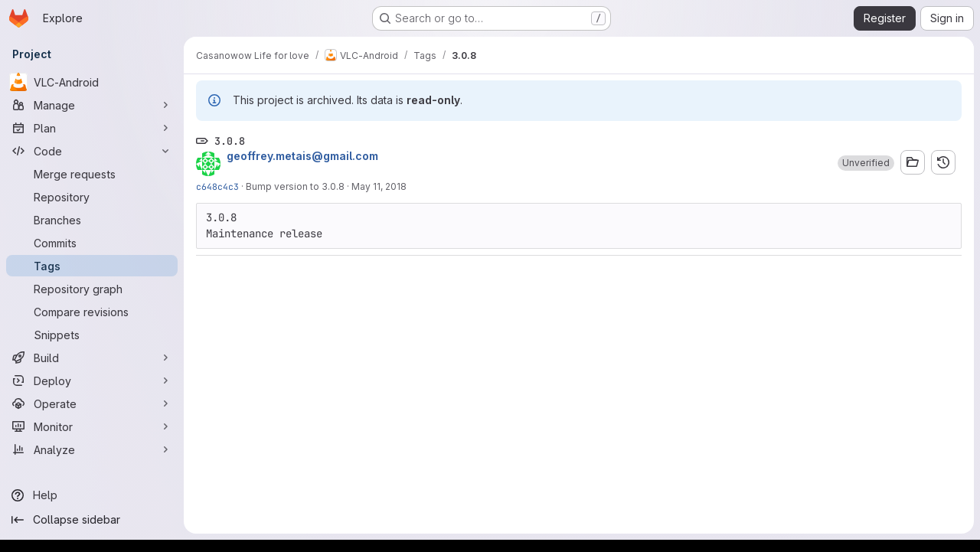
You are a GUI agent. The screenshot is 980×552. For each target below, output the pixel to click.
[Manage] (92, 105)
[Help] (92, 495)
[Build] (92, 358)
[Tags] (92, 266)
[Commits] (92, 243)
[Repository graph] (92, 289)
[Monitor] (92, 426)
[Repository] (92, 197)
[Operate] (92, 403)
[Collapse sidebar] (92, 520)
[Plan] (92, 128)
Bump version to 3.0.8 (295, 186)
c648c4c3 (217, 186)
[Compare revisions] (92, 312)
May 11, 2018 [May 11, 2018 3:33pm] (379, 186)
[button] (866, 163)
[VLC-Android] (92, 82)
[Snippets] (92, 335)
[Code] (92, 151)
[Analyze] (92, 449)
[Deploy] (92, 381)
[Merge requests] (92, 174)
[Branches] (92, 220)
